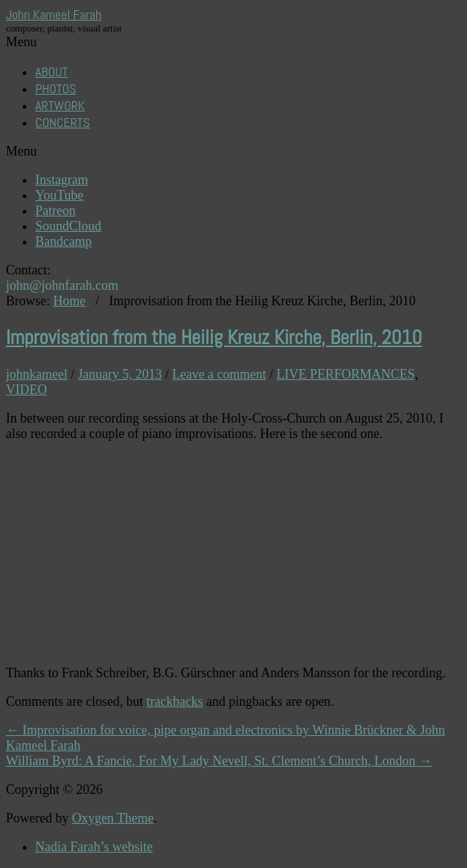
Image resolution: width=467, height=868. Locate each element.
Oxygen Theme (113, 818)
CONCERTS (62, 122)
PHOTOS (56, 88)
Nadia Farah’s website (94, 847)
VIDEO (26, 390)
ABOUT (52, 72)
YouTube (59, 195)
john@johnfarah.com (62, 285)
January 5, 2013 (120, 374)
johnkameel (37, 374)
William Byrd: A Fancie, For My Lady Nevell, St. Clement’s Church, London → (219, 761)
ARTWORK (60, 105)
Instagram (62, 180)
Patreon (55, 211)
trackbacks (174, 701)
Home (70, 301)
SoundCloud (68, 226)
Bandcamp (64, 241)
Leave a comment (220, 374)
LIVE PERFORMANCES (345, 374)
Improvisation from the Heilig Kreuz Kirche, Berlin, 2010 (214, 338)
